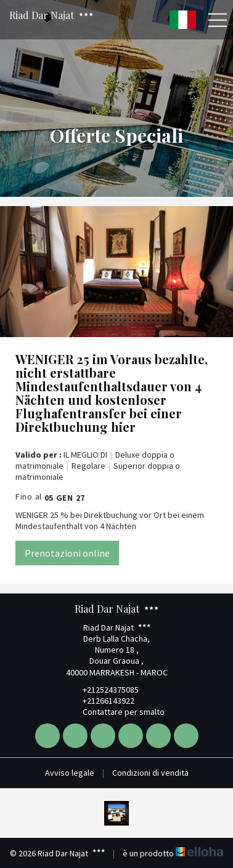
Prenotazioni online (67, 553)
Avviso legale (70, 773)
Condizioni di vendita (150, 773)
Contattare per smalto (116, 712)
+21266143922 (101, 701)
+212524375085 (104, 690)
